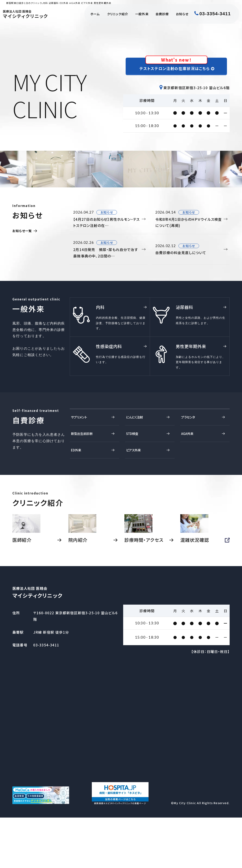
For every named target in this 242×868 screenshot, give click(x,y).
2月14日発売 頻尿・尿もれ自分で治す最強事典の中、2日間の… (107, 256)
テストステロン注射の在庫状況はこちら (177, 66)
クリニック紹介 (118, 14)
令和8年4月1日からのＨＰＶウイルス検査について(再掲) (189, 223)
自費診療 (162, 14)
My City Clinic (185, 854)
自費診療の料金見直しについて (189, 256)
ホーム (95, 14)
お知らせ (182, 14)
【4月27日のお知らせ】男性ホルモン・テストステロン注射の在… (107, 223)
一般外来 (142, 14)
